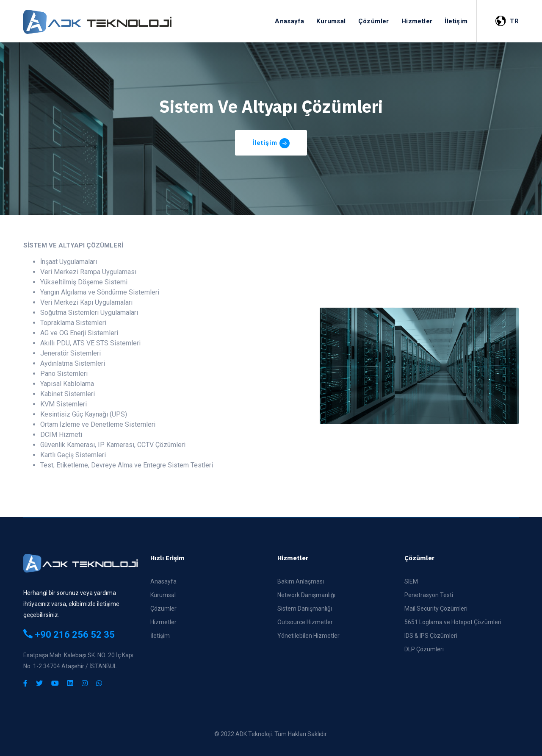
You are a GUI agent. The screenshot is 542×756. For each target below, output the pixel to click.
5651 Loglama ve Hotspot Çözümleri (453, 622)
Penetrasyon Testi (429, 595)
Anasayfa (163, 581)
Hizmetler (163, 622)
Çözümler (163, 609)
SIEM (411, 581)
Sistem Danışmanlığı (305, 609)
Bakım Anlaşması (301, 581)
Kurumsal (163, 595)
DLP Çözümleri (424, 649)
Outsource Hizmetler (305, 622)
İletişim (160, 636)
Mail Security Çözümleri (436, 609)
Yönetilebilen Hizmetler (308, 636)
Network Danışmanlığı (306, 595)
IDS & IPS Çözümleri (431, 636)
